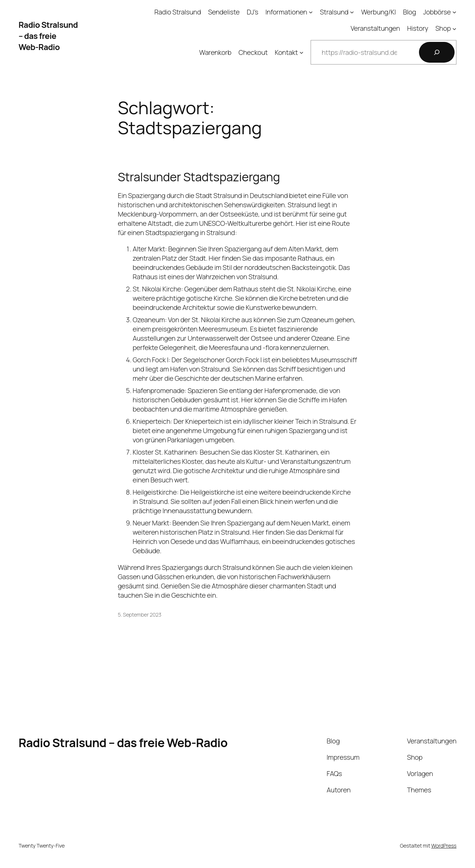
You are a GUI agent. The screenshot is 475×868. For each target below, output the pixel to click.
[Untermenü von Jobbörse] (454, 12)
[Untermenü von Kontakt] (302, 52)
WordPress (444, 846)
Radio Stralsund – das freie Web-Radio (48, 36)
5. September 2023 (140, 615)
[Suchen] (437, 52)
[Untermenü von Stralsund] (352, 12)
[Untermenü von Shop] (454, 28)
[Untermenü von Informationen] (311, 12)
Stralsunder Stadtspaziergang (199, 177)
